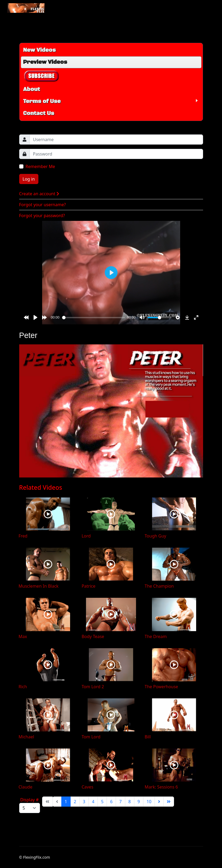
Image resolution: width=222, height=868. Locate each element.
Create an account (39, 194)
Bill (148, 737)
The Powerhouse (161, 687)
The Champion (159, 586)
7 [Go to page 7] (120, 802)
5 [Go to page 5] (102, 802)
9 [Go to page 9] (139, 802)
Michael (26, 737)
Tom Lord (91, 737)
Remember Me (40, 166)
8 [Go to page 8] (130, 802)
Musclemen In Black (39, 586)
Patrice (88, 586)
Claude (26, 787)
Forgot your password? (42, 216)
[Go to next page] (159, 802)
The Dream (156, 636)
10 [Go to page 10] (149, 802)
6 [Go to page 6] (111, 802)
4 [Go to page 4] (93, 802)
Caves (87, 787)
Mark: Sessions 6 (161, 787)
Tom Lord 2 (93, 687)
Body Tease (93, 636)
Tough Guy (156, 536)
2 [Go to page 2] (75, 802)
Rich (23, 687)
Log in (29, 179)
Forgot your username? (43, 205)
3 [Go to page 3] (84, 802)
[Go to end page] (169, 802)
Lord (86, 536)
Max (23, 636)
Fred (23, 536)
